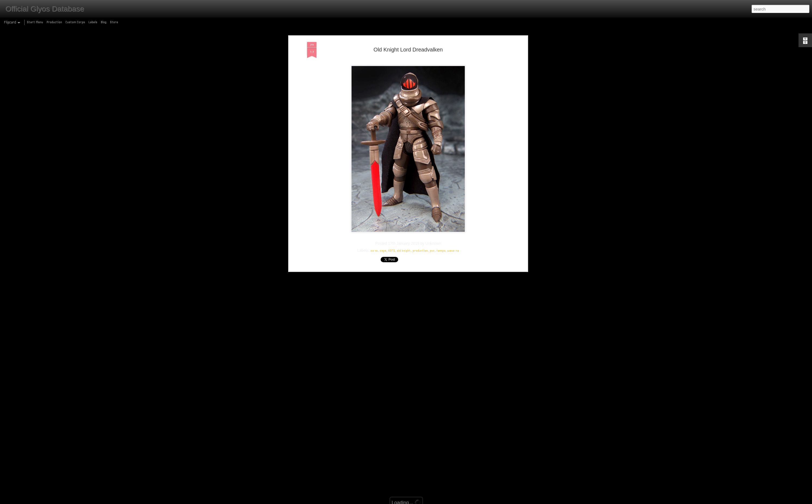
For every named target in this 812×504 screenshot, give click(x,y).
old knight (404, 195)
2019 (374, 195)
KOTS (392, 195)
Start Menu (35, 22)
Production (54, 22)
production (420, 195)
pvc (432, 195)
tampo (441, 195)
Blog (104, 22)
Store (114, 22)
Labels (93, 22)
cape (383, 195)
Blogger (429, 501)
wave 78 (453, 195)
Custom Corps (75, 22)
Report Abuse (445, 501)
